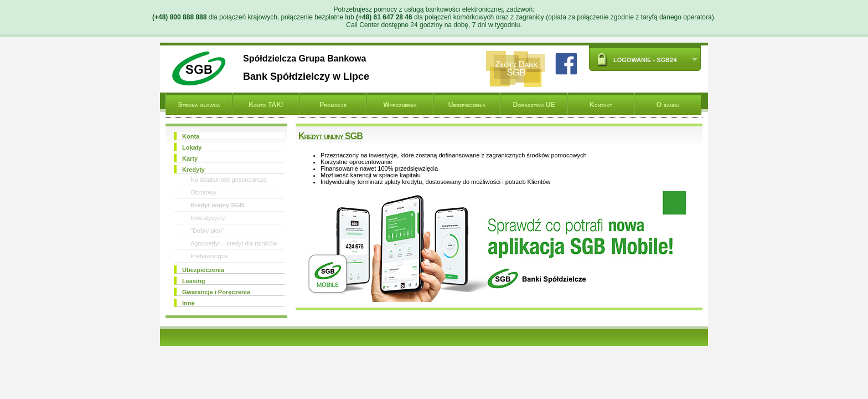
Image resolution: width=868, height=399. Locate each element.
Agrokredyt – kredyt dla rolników (234, 243)
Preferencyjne (209, 256)
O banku (668, 105)
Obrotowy (203, 192)
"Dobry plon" (207, 231)
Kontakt (601, 105)
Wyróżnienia (400, 105)
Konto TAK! (266, 105)
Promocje (333, 105)
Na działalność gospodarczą (229, 180)
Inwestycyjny (208, 218)
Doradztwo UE (534, 105)
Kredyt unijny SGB (217, 205)
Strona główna (199, 105)
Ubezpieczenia (467, 105)
